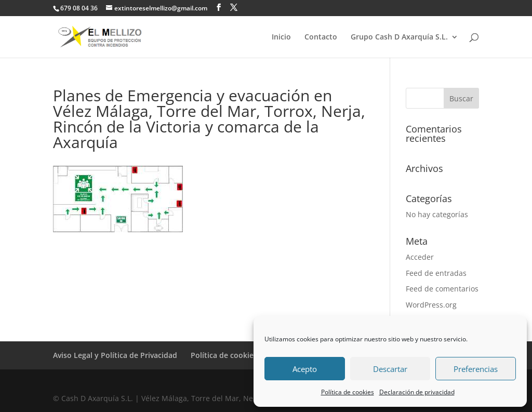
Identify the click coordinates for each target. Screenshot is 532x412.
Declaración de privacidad (417, 392)
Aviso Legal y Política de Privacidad (115, 355)
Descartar (390, 369)
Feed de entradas (436, 273)
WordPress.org (431, 305)
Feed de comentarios (442, 289)
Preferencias (476, 369)
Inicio (281, 37)
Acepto (305, 369)
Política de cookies (348, 392)
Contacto (321, 37)
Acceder (420, 257)
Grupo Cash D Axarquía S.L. (399, 37)
